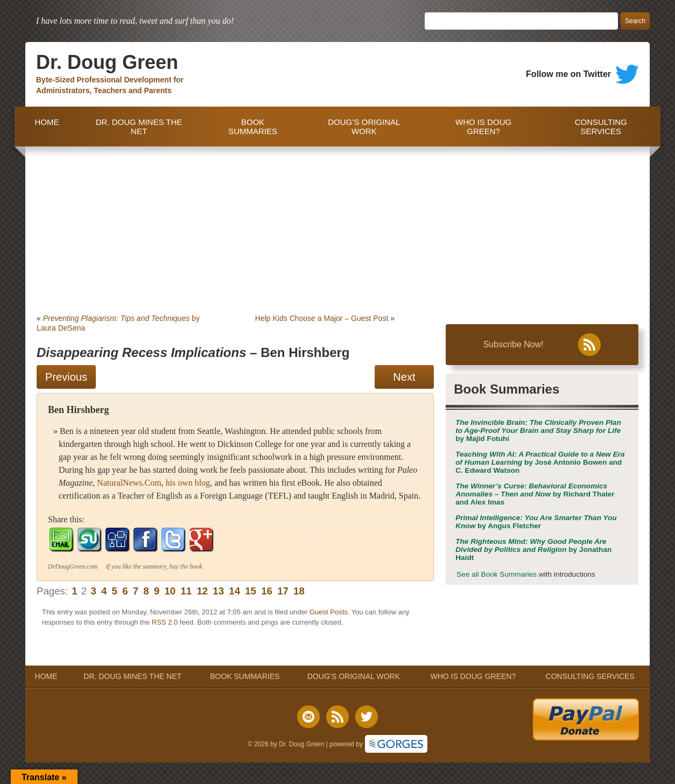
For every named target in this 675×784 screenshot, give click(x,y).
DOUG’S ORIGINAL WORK (364, 127)
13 (218, 591)
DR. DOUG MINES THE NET (139, 127)
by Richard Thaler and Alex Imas (535, 494)
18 (299, 591)
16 (267, 591)
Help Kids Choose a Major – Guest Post (322, 318)
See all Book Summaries (497, 574)
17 (283, 591)
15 (251, 591)
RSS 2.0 (165, 622)
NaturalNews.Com (129, 483)
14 (234, 591)
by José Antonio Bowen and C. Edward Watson (540, 462)
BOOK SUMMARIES (253, 127)
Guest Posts (329, 612)
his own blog (188, 483)
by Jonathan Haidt (533, 549)
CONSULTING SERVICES (601, 127)
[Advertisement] (337, 227)
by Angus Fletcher (536, 522)
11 (186, 591)
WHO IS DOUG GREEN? (483, 127)
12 (202, 591)
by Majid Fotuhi (538, 430)
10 (170, 591)
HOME (44, 127)
